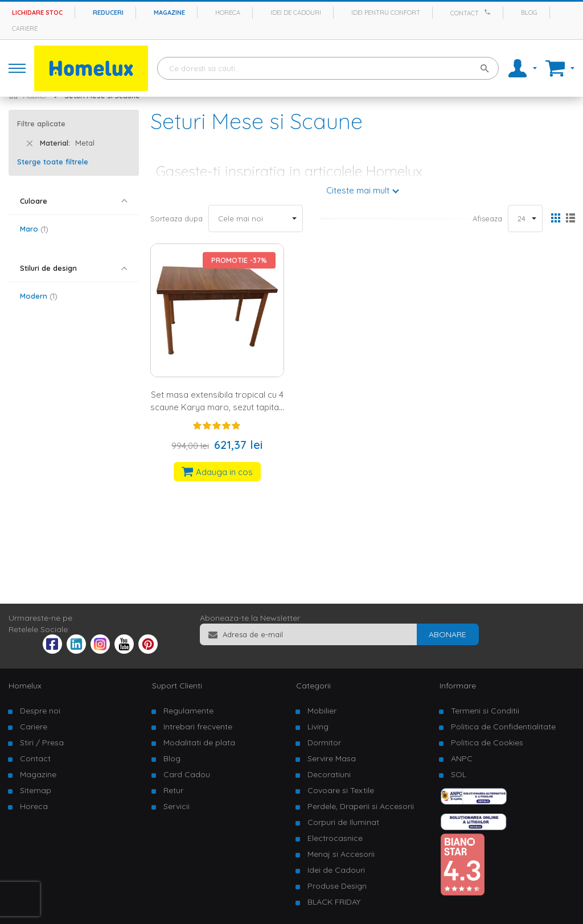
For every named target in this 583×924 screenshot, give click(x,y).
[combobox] (328, 68)
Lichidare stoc (37, 13)
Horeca (228, 13)
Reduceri (108, 13)
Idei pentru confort (386, 13)
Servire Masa (332, 758)
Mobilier (322, 711)
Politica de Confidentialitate (503, 727)
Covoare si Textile (341, 790)
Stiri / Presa (42, 742)
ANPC (462, 758)
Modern (39, 296)
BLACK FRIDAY (334, 902)
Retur (173, 790)
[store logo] (91, 68)
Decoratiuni (329, 774)
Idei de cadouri (296, 13)
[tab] (74, 201)
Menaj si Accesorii (341, 854)
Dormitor (324, 742)
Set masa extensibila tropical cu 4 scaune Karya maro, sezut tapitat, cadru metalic (217, 407)
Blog (529, 13)
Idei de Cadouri (336, 870)
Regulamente (188, 711)
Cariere (25, 28)
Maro (34, 229)
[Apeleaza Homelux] (489, 12)
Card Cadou (187, 774)
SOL (459, 774)
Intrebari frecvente (198, 727)
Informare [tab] (458, 686)
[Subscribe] (447, 634)
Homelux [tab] (25, 686)
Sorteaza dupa (176, 218)
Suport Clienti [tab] (177, 686)
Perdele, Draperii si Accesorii (361, 806)
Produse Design (337, 886)
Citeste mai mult (358, 190)
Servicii (176, 806)
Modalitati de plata (199, 742)
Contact (465, 13)
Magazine (169, 13)
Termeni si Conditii (485, 711)
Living (318, 727)
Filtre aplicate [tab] (41, 123)
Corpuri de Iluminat (343, 822)
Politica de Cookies (487, 742)
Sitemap (36, 790)
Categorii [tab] (313, 686)
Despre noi (40, 711)
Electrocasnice (335, 838)
